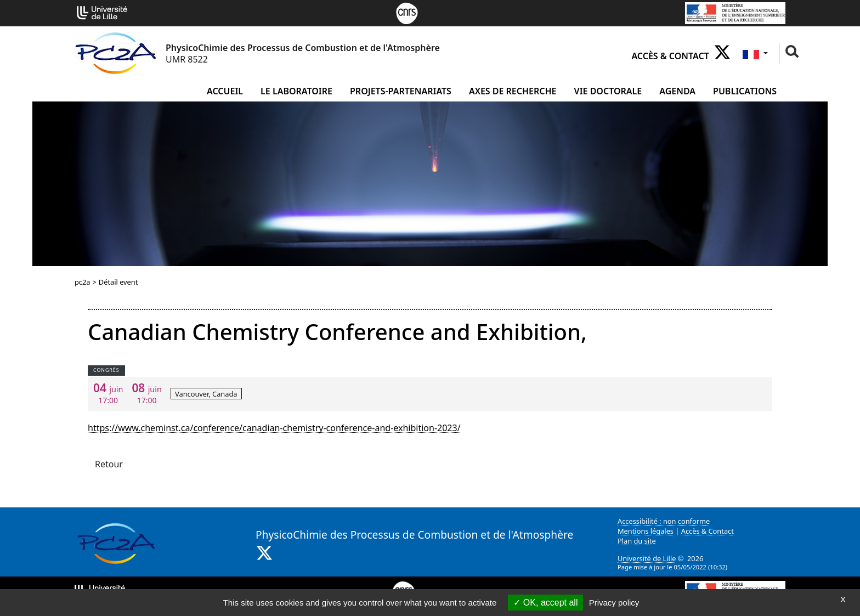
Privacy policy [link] (614, 603)
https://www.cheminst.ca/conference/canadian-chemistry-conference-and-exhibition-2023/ (274, 428)
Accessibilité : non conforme (664, 521)
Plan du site (637, 541)
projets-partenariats (401, 91)
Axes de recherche (513, 91)
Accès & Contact (670, 56)
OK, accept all (545, 603)
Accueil (225, 91)
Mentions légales (646, 531)
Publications (745, 91)
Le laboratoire (296, 91)
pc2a (83, 282)
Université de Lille (647, 558)
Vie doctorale (608, 91)
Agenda (677, 91)
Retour (109, 464)
